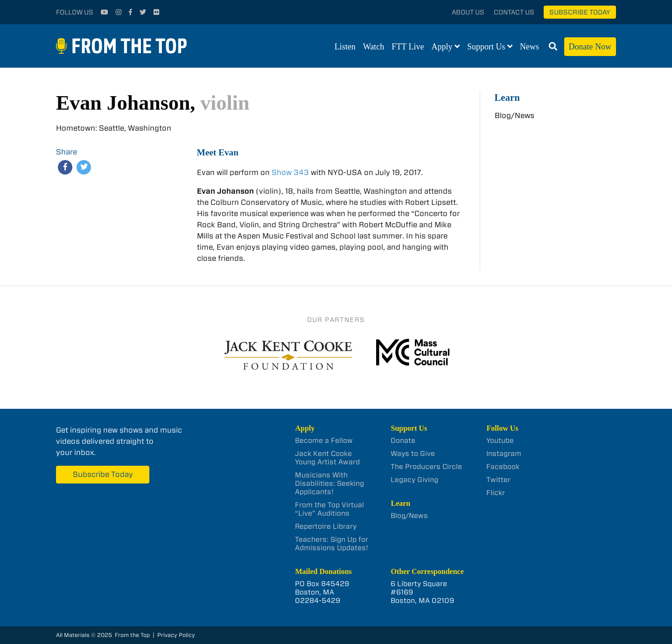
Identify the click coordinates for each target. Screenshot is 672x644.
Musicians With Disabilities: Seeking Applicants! (329, 483)
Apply (442, 47)
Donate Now (590, 47)
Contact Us (514, 12)
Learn (507, 97)
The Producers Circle (426, 467)
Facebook (503, 467)
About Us (468, 12)
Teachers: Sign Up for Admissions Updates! (332, 544)
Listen (345, 47)
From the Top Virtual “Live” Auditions (329, 509)
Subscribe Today (580, 12)
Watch (374, 47)
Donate (403, 441)
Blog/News (514, 115)
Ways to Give (413, 454)
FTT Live (408, 47)
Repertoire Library (326, 526)
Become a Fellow (324, 441)
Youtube (500, 441)
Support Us (486, 47)
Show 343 (290, 172)
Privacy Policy (176, 635)
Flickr (496, 493)
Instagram (504, 454)
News (529, 47)
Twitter (498, 480)
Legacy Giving (414, 480)
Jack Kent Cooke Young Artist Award (327, 458)
